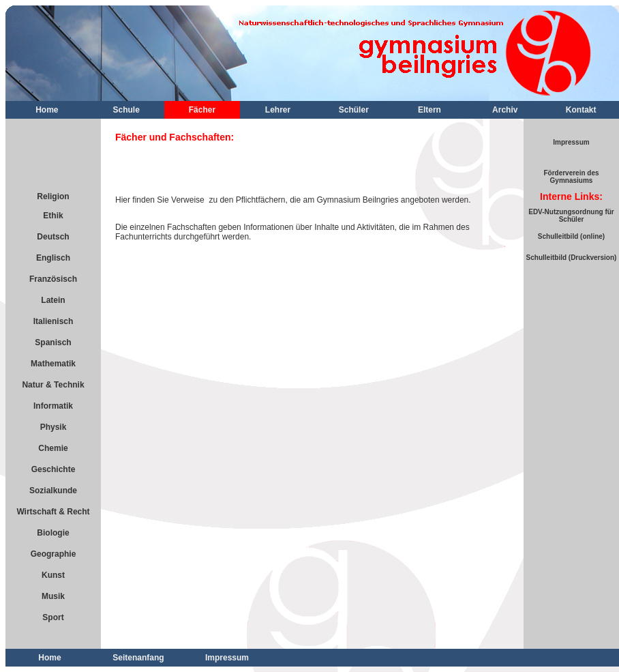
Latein (53, 300)
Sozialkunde (53, 491)
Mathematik (53, 364)
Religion (53, 196)
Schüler (354, 110)
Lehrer (278, 110)
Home (47, 110)
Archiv (505, 110)
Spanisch (53, 342)
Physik (54, 427)
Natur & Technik (53, 385)
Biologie (53, 533)
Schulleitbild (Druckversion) (572, 258)
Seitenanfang (138, 658)
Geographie (54, 554)
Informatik (53, 406)
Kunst (53, 575)
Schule (126, 110)
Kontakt (581, 110)
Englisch (53, 258)
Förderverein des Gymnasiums (571, 177)
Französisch (53, 279)
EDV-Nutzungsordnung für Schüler (571, 216)
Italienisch (54, 321)
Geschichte (54, 469)
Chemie (53, 448)
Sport (53, 617)
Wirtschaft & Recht (53, 512)
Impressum (571, 142)
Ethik (53, 216)
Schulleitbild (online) (571, 236)
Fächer (202, 110)
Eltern (429, 110)
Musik (53, 596)
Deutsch (53, 237)
